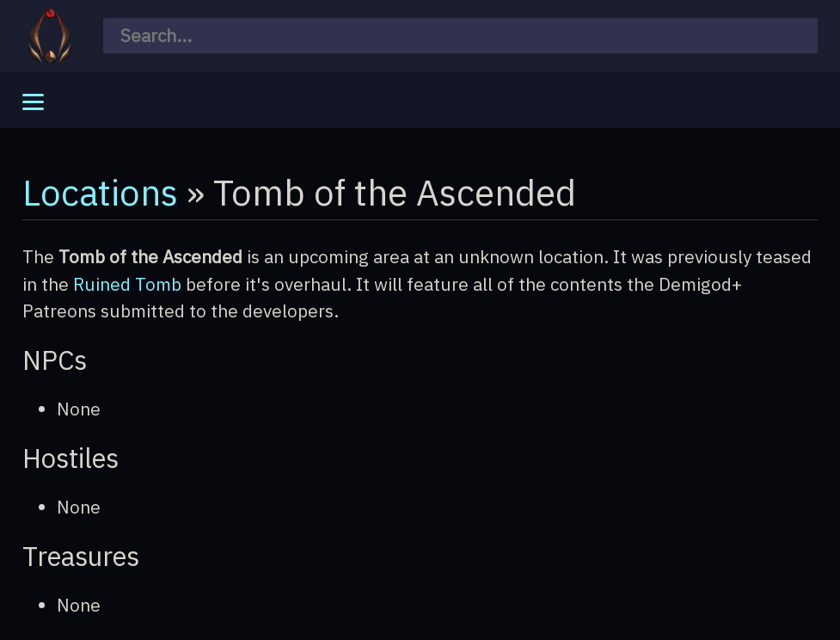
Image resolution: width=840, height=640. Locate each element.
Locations (100, 192)
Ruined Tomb (127, 284)
